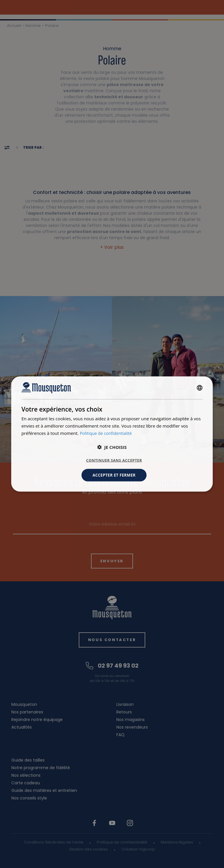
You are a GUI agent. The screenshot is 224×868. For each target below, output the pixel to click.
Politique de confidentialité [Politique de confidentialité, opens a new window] (107, 433)
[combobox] (200, 387)
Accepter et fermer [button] (114, 475)
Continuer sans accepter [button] (114, 460)
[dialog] (112, 434)
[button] (112, 447)
